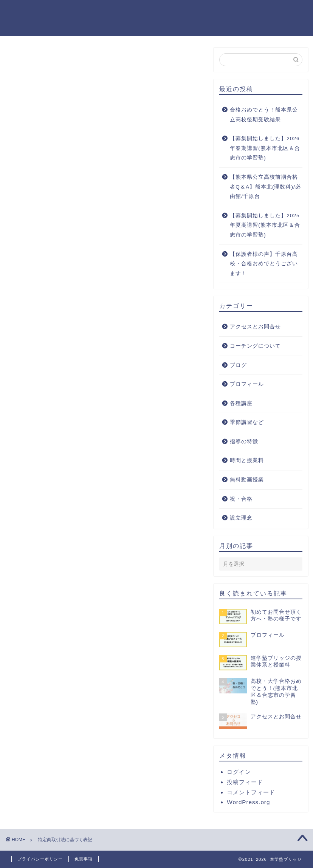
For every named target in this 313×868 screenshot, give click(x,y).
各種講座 (241, 403)
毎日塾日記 (176, 12)
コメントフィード (251, 792)
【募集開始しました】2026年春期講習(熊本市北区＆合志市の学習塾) (265, 148)
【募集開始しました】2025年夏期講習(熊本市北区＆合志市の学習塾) (265, 225)
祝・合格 (81, 27)
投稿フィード (245, 782)
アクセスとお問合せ (255, 327)
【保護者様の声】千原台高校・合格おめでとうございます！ (264, 264)
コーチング (225, 12)
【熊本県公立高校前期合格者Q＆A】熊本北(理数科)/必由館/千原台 (265, 187)
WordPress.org (248, 802)
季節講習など (247, 422)
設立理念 (241, 518)
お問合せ (124, 27)
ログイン (239, 772)
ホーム (78, 12)
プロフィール (124, 12)
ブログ (238, 365)
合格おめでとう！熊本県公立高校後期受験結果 (264, 115)
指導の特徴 (244, 442)
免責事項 (84, 859)
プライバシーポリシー (40, 859)
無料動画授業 (247, 480)
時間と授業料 (247, 460)
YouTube (272, 12)
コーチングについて (255, 346)
